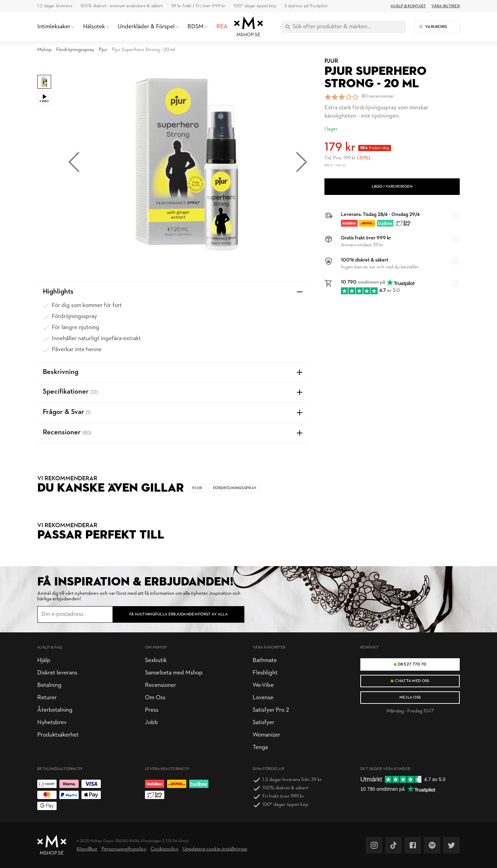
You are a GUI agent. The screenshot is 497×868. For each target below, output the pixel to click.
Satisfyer (264, 723)
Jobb (152, 723)
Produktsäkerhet (58, 735)
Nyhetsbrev (52, 723)
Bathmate (265, 660)
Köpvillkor (87, 849)
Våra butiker (446, 6)
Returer (47, 698)
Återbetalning (55, 710)
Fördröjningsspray (75, 50)
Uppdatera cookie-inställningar (215, 849)
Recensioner (160, 685)
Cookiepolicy (164, 849)
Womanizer (266, 735)
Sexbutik (156, 660)
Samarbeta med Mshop (174, 673)
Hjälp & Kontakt (408, 6)
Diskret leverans (57, 673)
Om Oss (155, 698)
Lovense (263, 698)
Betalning (49, 685)
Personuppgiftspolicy (124, 849)
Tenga (260, 747)
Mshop (45, 50)
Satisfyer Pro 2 (271, 710)
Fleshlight (265, 673)
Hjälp (44, 660)
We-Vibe (263, 685)
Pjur (103, 50)
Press (152, 710)
